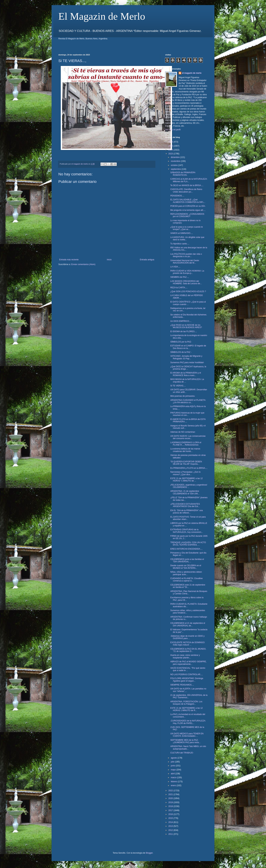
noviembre (176, 161)
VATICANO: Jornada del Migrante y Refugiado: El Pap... (186, 357)
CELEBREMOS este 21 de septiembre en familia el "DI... (188, 586)
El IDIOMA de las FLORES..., (184, 331)
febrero (174, 782)
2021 (171, 794)
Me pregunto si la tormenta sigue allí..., (188, 210)
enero (174, 785)
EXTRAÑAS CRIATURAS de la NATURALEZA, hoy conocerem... (187, 531)
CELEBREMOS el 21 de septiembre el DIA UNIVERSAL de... (188, 624)
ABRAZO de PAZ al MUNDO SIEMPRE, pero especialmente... (188, 663)
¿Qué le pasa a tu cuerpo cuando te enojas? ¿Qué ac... (187, 228)
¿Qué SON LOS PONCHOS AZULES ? (188, 291)
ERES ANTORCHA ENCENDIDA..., (186, 549)
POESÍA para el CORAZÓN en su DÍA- (188, 206)
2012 (171, 830)
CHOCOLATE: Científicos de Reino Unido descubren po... (186, 190)
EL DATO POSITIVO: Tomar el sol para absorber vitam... (188, 518)
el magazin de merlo (192, 73)
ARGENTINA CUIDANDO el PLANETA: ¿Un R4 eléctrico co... (188, 401)
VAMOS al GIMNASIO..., (182, 233)
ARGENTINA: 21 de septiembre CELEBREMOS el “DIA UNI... (185, 492)
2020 (171, 798)
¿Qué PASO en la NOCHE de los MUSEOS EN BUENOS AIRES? (186, 326)
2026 (171, 142)
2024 (171, 150)
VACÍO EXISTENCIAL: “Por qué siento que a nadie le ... (188, 669)
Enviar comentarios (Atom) (83, 264)
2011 (171, 834)
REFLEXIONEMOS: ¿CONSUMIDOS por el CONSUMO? (187, 215)
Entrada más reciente (69, 260)
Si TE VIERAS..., (178, 386)
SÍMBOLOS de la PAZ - (181, 352)
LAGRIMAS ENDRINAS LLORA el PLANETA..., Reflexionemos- (186, 444)
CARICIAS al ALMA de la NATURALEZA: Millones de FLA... (189, 180)
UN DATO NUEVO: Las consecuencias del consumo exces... (188, 437)
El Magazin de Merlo (102, 16)
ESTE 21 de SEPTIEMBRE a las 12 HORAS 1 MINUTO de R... (187, 709)
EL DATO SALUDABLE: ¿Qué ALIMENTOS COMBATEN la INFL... (188, 201)
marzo (174, 778)
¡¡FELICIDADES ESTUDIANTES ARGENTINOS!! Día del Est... (185, 505)
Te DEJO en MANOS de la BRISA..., (187, 185)
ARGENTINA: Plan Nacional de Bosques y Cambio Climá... (189, 592)
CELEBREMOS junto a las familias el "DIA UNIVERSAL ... (187, 560)
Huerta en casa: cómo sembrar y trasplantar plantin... (185, 656)
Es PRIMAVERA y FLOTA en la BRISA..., (189, 468)
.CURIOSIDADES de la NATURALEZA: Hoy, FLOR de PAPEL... (188, 722)
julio (173, 762)
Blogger (149, 853)
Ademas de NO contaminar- (183, 432)
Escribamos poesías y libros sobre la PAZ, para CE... (187, 599)
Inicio (109, 260)
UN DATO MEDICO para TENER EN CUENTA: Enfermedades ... (187, 735)
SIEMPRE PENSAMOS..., (182, 685)
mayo (174, 770)
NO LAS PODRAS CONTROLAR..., (186, 674)
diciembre (175, 157)
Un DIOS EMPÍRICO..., (181, 321)
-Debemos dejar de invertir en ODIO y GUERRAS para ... (187, 637)
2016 (171, 814)
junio (173, 766)
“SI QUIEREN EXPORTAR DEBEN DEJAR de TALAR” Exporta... (186, 463)
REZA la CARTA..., (179, 288)
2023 (171, 154)
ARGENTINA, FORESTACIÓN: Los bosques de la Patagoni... (186, 703)
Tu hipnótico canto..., (180, 244)
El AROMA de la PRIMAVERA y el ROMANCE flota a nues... (186, 374)
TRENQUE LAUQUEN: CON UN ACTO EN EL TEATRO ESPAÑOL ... (188, 544)
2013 (171, 826)
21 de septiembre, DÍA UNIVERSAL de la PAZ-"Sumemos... (189, 696)
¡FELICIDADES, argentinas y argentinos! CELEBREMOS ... (189, 486)
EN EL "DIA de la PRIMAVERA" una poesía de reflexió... (187, 512)
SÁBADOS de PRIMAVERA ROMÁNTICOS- (183, 174)
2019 (171, 802)
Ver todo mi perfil (173, 130)
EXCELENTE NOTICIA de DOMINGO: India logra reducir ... (188, 644)
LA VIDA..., (175, 267)
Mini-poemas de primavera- (183, 396)
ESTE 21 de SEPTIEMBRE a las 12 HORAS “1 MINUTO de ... (187, 480)
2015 (171, 818)
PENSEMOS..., (177, 196)
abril (173, 774)
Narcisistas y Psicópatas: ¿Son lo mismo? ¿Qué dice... (185, 473)
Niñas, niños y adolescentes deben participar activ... (186, 573)
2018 (171, 806)
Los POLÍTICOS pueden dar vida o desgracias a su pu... (186, 255)
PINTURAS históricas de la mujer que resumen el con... (187, 414)
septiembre (176, 169)
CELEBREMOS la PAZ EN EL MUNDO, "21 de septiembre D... (188, 650)
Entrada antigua (147, 260)
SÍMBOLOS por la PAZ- (181, 342)
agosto (174, 758)
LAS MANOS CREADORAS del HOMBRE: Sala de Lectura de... (186, 282)
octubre (174, 165)
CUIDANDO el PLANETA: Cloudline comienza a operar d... (187, 580)
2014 (171, 822)
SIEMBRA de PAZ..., (180, 277)
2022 (171, 791)
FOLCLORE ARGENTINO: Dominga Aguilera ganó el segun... (187, 680)
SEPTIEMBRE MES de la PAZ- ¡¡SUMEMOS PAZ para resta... (185, 741)
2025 (171, 146)
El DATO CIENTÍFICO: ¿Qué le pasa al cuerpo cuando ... (188, 303)
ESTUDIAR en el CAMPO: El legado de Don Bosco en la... (188, 347)
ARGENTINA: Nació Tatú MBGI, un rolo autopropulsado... (188, 748)
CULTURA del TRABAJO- (182, 753)
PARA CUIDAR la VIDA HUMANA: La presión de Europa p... (187, 272)
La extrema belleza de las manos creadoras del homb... (185, 450)
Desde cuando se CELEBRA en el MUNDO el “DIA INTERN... (186, 567)
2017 (171, 810)
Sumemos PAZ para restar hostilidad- (187, 362)
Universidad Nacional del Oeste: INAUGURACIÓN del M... (185, 262)
